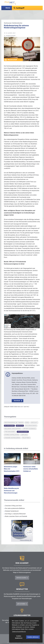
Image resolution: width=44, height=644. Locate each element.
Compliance (24, 430)
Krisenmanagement (23, 427)
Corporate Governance (29, 424)
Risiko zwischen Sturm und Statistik (15, 512)
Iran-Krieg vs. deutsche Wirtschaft (15, 509)
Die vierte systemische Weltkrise (14, 504)
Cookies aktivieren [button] (33, 637)
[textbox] (27, 8)
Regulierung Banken (31, 421)
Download (17, 396)
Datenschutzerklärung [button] (19, 632)
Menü (8, 8)
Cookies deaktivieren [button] (19, 637)
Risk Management (9, 421)
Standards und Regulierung (12, 433)
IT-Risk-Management (10, 427)
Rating (27, 418)
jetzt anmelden (21, 599)
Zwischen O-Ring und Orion (13, 501)
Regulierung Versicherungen (13, 424)
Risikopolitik (20, 421)
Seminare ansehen (21, 573)
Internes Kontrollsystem (12, 430)
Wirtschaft (34, 418)
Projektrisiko (26, 433)
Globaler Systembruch (11, 507)
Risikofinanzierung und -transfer (14, 418)
